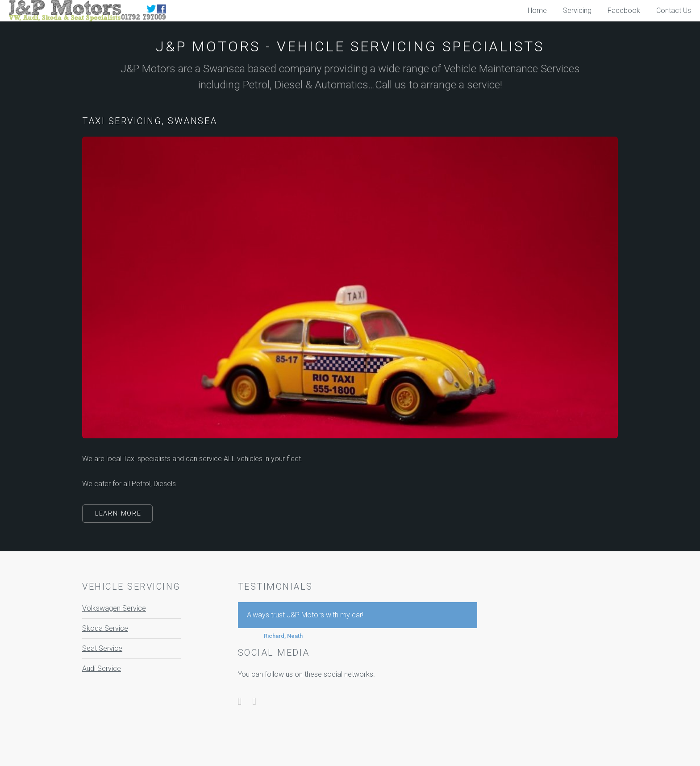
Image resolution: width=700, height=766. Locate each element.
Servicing (577, 10)
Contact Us (674, 10)
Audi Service (102, 668)
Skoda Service (105, 628)
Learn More (118, 514)
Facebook (624, 10)
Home (537, 10)
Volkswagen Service (114, 608)
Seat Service (102, 648)
